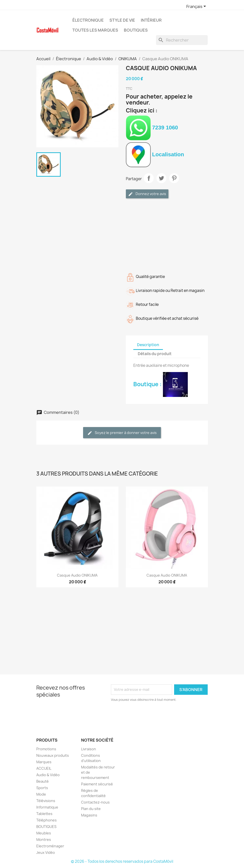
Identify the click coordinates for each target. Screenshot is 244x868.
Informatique (47, 807)
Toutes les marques (95, 30)
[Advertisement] (167, 234)
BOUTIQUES (136, 30)
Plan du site (91, 809)
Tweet (161, 178)
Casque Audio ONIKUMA (77, 575)
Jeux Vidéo (46, 852)
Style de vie (122, 20)
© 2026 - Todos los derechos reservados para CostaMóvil (122, 861)
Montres (44, 840)
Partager (149, 178)
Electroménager (50, 846)
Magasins (89, 815)
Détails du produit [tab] (155, 354)
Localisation (155, 154)
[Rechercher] (182, 40)
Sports (42, 788)
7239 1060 (152, 128)
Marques (44, 762)
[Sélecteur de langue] (197, 7)
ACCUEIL (44, 768)
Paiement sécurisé (97, 784)
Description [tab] (148, 345)
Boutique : (161, 384)
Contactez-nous (95, 802)
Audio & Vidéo (48, 775)
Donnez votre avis (147, 194)
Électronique (88, 20)
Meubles (44, 833)
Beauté (43, 781)
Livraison (89, 749)
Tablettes (44, 814)
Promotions (46, 749)
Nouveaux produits (53, 755)
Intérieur (151, 20)
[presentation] (152, 716)
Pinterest (174, 178)
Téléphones (47, 820)
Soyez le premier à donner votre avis (122, 433)
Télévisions (46, 801)
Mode (41, 794)
